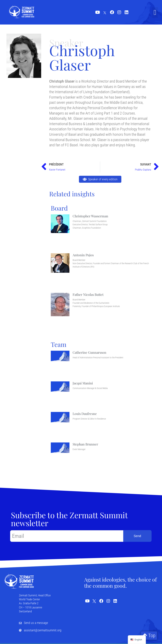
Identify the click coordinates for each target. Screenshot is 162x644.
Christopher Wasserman (90, 216)
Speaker (66, 43)
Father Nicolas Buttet (88, 294)
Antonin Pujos (83, 255)
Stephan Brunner (85, 444)
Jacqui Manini (83, 383)
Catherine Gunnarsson (89, 352)
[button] (155, 13)
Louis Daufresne (85, 414)
